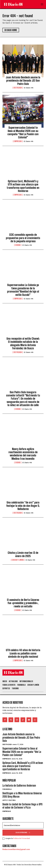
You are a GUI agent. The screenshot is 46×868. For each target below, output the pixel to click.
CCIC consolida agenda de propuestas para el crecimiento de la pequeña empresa (23, 238)
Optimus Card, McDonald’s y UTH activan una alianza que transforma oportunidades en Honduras (23, 186)
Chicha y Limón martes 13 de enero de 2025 (23, 554)
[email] (23, 825)
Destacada (18, 88)
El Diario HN (29, 88)
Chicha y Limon (18, 560)
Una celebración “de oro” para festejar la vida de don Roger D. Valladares (23, 506)
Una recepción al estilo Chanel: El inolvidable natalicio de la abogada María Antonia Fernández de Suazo (23, 343)
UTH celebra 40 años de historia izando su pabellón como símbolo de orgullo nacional (23, 653)
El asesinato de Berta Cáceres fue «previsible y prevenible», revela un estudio (23, 603)
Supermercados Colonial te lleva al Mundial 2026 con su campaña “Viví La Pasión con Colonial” (23, 132)
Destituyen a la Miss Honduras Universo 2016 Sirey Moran (22, 795)
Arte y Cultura (9, 800)
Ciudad (18, 245)
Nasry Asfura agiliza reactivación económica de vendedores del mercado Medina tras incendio (23, 454)
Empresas (18, 141)
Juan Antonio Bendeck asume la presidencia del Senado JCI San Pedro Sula (23, 81)
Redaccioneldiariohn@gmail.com (16, 849)
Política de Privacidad (21, 838)
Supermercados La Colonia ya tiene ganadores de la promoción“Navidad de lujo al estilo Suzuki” (23, 290)
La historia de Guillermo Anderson (19, 786)
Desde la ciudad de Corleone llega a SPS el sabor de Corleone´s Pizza (22, 806)
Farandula (7, 789)
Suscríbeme (23, 833)
